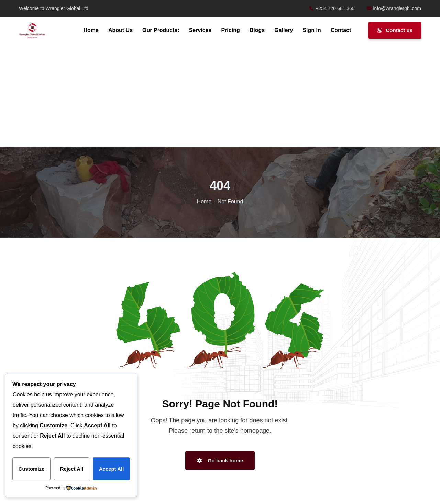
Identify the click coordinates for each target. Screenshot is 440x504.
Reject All (72, 469)
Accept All (112, 469)
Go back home (220, 460)
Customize (32, 469)
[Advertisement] (220, 96)
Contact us (395, 30)
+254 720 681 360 (332, 8)
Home (204, 201)
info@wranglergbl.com (394, 8)
